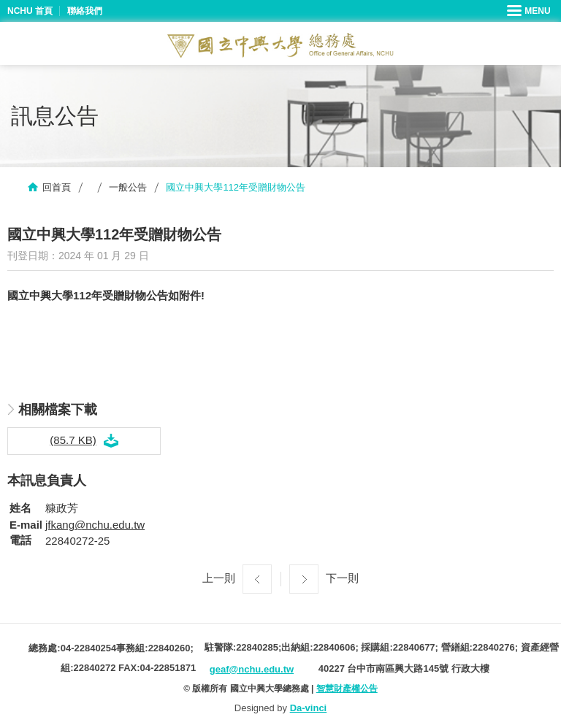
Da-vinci (309, 708)
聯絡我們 (85, 11)
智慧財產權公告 (347, 689)
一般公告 (128, 187)
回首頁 (57, 187)
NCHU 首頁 (30, 11)
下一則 (342, 578)
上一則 (219, 578)
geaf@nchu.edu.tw (252, 669)
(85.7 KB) (73, 440)
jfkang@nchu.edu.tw (95, 525)
